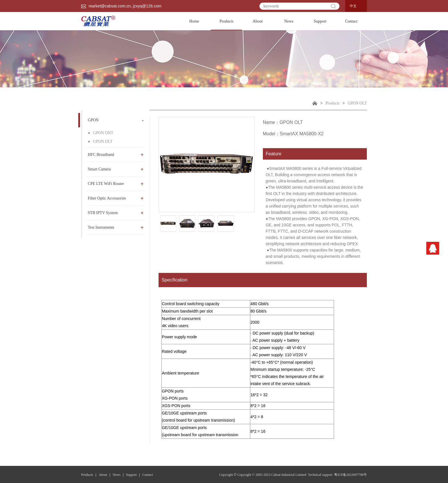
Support (320, 21)
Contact (351, 21)
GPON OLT (357, 103)
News (289, 21)
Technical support (321, 475)
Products (226, 25)
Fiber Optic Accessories (116, 198)
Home (194, 21)
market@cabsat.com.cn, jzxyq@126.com (121, 6)
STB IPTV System (116, 213)
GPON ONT (100, 133)
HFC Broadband (116, 155)
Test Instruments (116, 228)
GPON (116, 120)
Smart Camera (116, 169)
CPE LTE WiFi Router (116, 184)
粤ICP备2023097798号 (350, 475)
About (258, 21)
